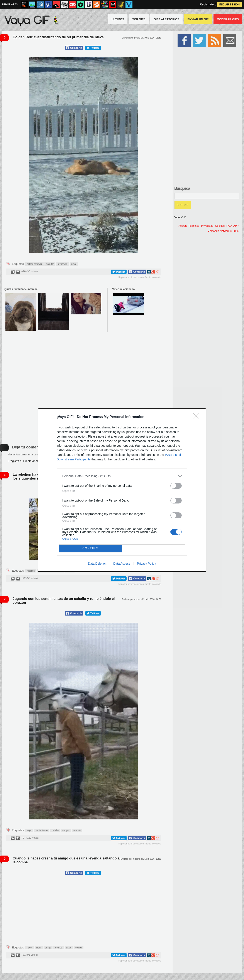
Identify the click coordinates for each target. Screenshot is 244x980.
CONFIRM (91, 548)
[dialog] (122, 490)
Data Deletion (97, 564)
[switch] (176, 486)
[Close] (197, 417)
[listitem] (122, 476)
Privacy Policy (147, 564)
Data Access (122, 564)
